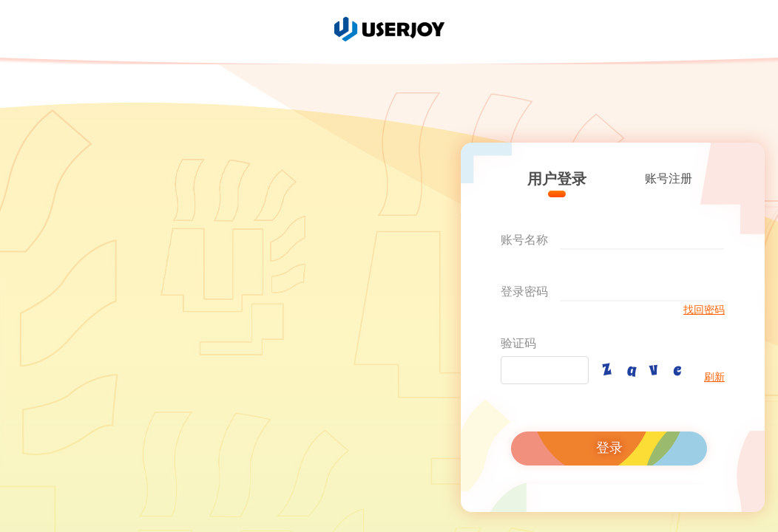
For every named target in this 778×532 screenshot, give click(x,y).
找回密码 (704, 310)
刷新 (714, 377)
